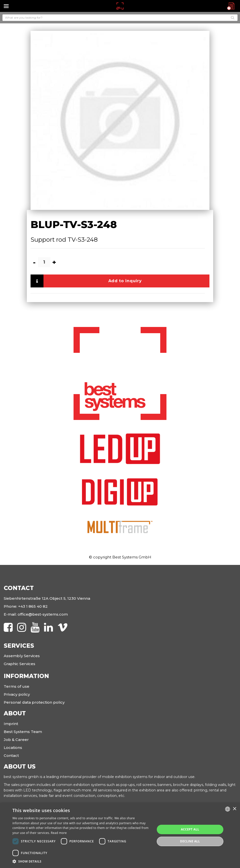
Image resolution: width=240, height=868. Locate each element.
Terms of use (17, 686)
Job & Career (16, 740)
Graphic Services (20, 664)
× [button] (234, 809)
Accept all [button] (190, 829)
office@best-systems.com (43, 614)
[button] (81, 862)
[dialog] (120, 835)
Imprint (11, 724)
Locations (13, 748)
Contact (11, 755)
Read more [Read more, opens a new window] (59, 833)
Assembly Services (22, 656)
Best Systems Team (23, 732)
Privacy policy (17, 694)
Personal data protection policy (34, 702)
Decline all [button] (190, 841)
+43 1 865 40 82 (33, 606)
